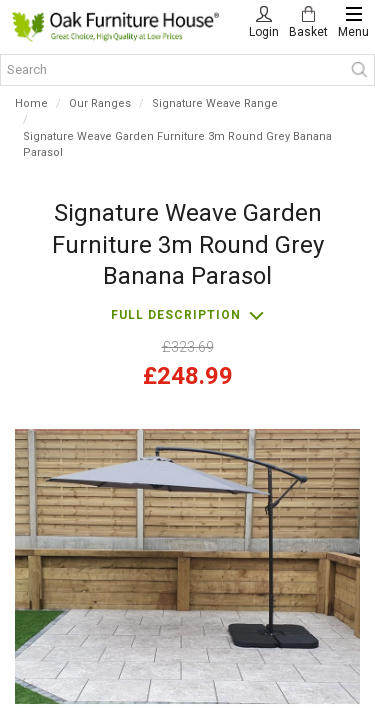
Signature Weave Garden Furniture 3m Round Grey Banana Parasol (177, 145)
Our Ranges (100, 103)
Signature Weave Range (215, 103)
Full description (176, 315)
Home (31, 103)
